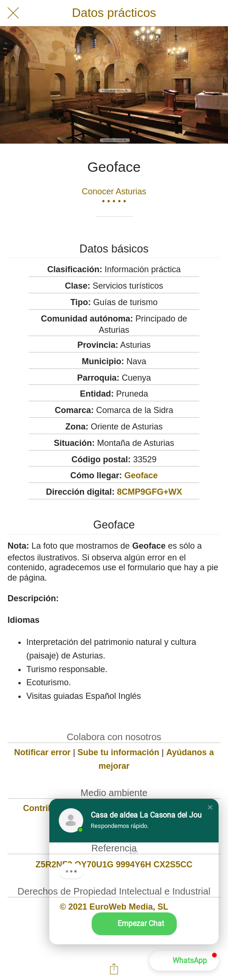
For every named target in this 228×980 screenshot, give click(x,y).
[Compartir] (114, 969)
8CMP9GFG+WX (150, 492)
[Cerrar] (13, 13)
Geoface (141, 475)
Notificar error (42, 752)
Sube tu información (118, 752)
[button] (210, 807)
